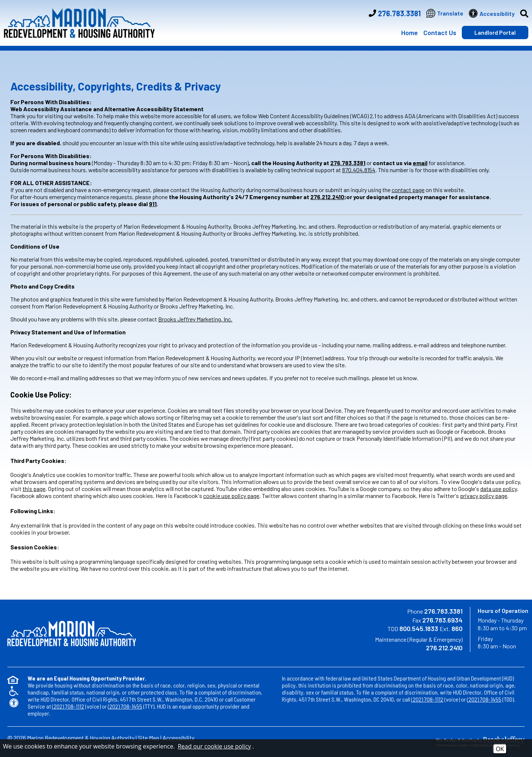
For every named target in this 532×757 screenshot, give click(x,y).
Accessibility (178, 738)
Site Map (149, 738)
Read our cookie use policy (214, 746)
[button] (521, 13)
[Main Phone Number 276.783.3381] (395, 13)
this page (34, 489)
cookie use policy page (231, 496)
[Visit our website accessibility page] (492, 13)
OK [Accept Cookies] (500, 749)
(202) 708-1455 (125, 706)
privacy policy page (484, 496)
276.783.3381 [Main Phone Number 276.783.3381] (443, 611)
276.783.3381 (348, 163)
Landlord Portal (495, 32)
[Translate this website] (445, 13)
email (420, 163)
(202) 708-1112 (68, 706)
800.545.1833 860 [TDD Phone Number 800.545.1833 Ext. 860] (431, 628)
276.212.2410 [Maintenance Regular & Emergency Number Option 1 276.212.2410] (444, 648)
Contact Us (440, 33)
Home (410, 33)
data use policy (499, 489)
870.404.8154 (359, 170)
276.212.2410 (327, 197)
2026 (20, 738)
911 (153, 204)
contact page (408, 190)
